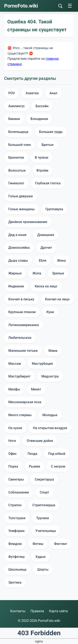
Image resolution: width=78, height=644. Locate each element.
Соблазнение (19, 492)
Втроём (43, 170)
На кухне (15, 428)
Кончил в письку (21, 299)
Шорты (43, 569)
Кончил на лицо (57, 299)
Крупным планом (22, 312)
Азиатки (32, 93)
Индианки (16, 286)
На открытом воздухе (50, 428)
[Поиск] (60, 6)
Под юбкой (57, 454)
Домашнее (46, 235)
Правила (37, 611)
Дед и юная (17, 235)
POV (12, 93)
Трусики (43, 518)
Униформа (16, 531)
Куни (50, 312)
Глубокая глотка (48, 183)
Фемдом (15, 544)
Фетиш (38, 544)
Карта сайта (58, 611)
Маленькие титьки (23, 351)
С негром (58, 466)
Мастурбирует (19, 376)
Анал (53, 93)
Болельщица (18, 132)
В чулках (42, 157)
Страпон (15, 505)
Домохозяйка (19, 248)
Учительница (46, 531)
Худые (40, 557)
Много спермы (20, 415)
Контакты (18, 611)
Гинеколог (16, 183)
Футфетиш (16, 557)
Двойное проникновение (28, 222)
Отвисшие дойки (40, 441)
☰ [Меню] (70, 6)
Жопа (37, 273)
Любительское (20, 338)
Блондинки (39, 119)
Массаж (15, 364)
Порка (13, 466)
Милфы (14, 389)
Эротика (15, 582)
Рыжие (35, 466)
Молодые (50, 415)
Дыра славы (18, 261)
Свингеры (16, 479)
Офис (12, 454)
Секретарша (44, 479)
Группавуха (54, 209)
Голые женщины (22, 209)
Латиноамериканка (24, 325)
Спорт (44, 492)
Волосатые (17, 170)
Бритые (48, 145)
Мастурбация (42, 364)
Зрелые (58, 273)
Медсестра (50, 376)
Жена (61, 261)
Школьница (17, 569)
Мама (53, 351)
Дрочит (46, 248)
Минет (36, 389)
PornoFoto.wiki (21, 6)
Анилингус (17, 106)
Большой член (20, 145)
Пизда (32, 454)
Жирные (15, 273)
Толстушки (17, 518)
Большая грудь (51, 132)
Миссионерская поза (25, 402)
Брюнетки (16, 157)
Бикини (14, 119)
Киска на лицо (46, 286)
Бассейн (42, 106)
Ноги (12, 441)
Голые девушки (20, 196)
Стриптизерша (44, 505)
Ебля (43, 261)
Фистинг (61, 544)
